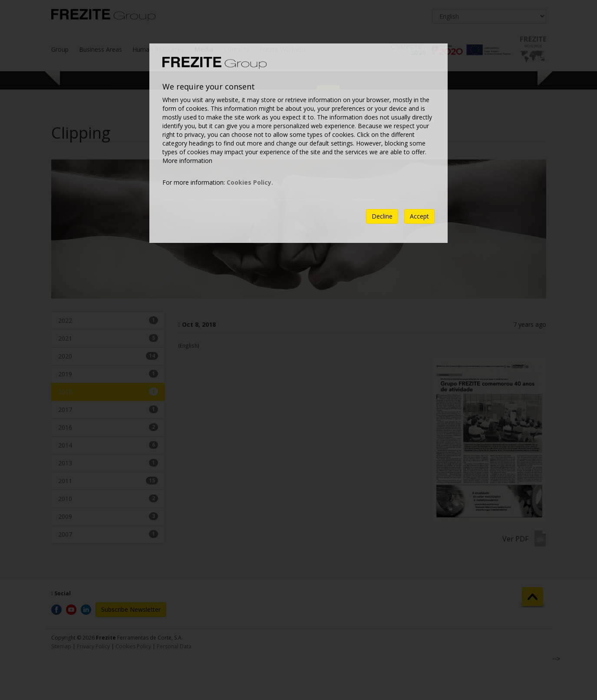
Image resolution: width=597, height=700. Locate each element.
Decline (382, 216)
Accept (419, 216)
